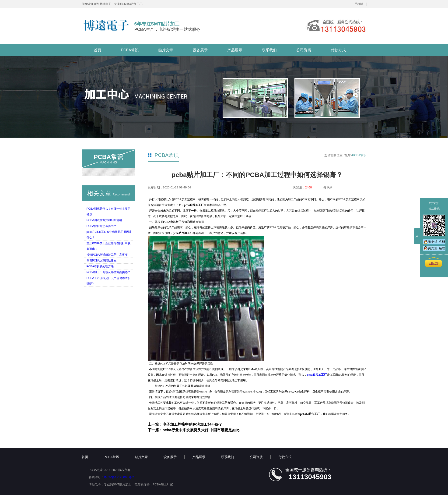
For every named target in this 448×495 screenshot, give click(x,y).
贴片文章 (166, 50)
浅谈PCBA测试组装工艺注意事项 (107, 255)
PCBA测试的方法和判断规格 (104, 220)
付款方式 (338, 50)
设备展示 (200, 50)
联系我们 (269, 50)
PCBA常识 (130, 50)
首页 (98, 50)
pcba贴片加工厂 (317, 375)
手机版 (359, 4)
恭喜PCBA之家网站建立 (102, 261)
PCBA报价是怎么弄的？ (102, 226)
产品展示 (235, 50)
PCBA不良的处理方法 (100, 266)
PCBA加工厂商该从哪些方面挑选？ (109, 272)
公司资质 (304, 50)
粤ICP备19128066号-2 (119, 477)
